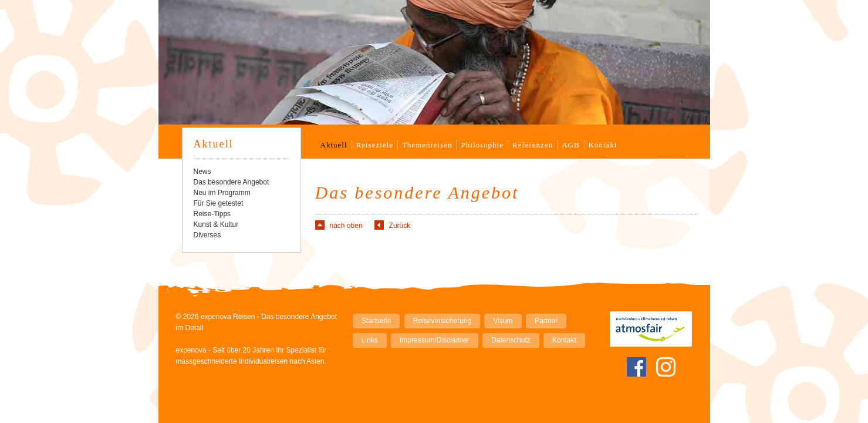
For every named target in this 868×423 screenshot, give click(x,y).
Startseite (376, 321)
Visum (503, 321)
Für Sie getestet (219, 203)
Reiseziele (375, 145)
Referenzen (533, 145)
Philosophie (482, 145)
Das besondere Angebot (232, 182)
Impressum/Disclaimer (435, 340)
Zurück (400, 226)
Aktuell (334, 145)
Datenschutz (511, 340)
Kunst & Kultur (216, 224)
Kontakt (603, 145)
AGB (570, 145)
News (202, 172)
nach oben (346, 226)
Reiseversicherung (442, 321)
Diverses (207, 235)
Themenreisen (427, 145)
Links (370, 340)
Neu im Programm (222, 193)
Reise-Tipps (212, 214)
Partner (546, 321)
